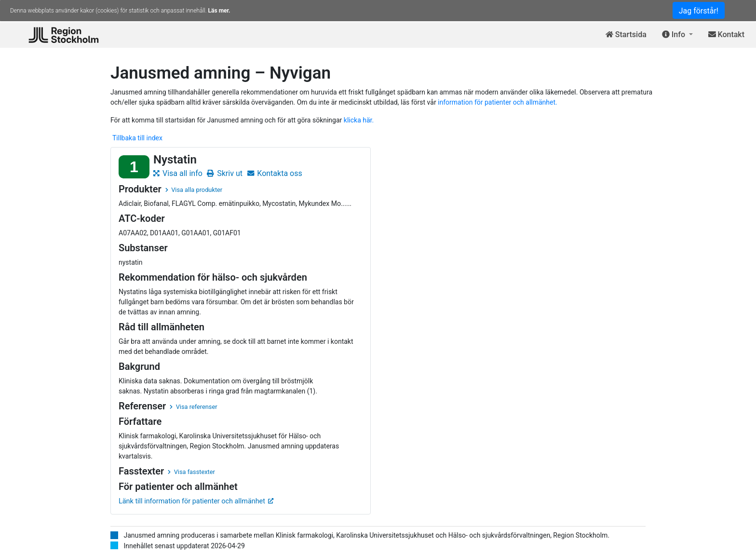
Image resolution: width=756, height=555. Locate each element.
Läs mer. (219, 11)
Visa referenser (193, 407)
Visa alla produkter (194, 190)
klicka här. (359, 120)
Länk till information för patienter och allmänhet (196, 501)
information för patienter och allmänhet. (498, 102)
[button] (677, 35)
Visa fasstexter (191, 472)
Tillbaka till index (137, 138)
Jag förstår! (699, 11)
